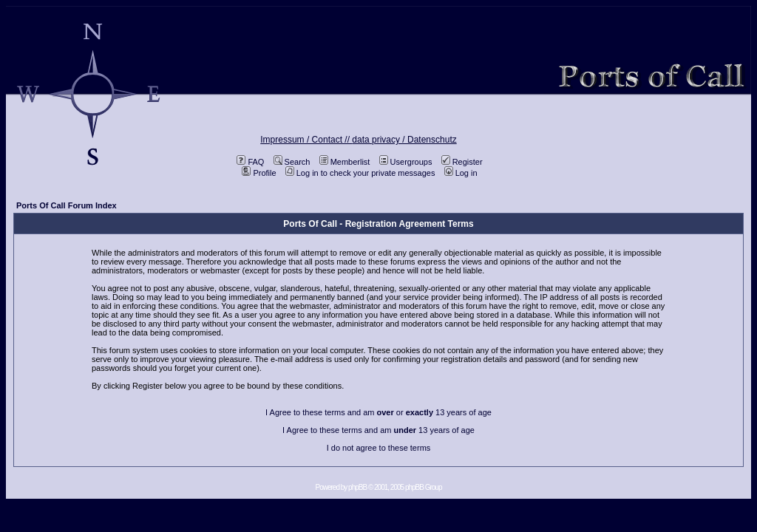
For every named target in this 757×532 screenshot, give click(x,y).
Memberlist (345, 162)
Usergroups (406, 162)
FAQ (250, 162)
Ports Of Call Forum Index (67, 205)
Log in (461, 173)
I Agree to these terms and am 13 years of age (378, 430)
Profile (259, 173)
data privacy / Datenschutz (404, 140)
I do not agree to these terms (379, 448)
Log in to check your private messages (360, 173)
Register (462, 162)
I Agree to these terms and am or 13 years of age (378, 412)
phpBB (357, 487)
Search (292, 162)
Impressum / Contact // (306, 140)
